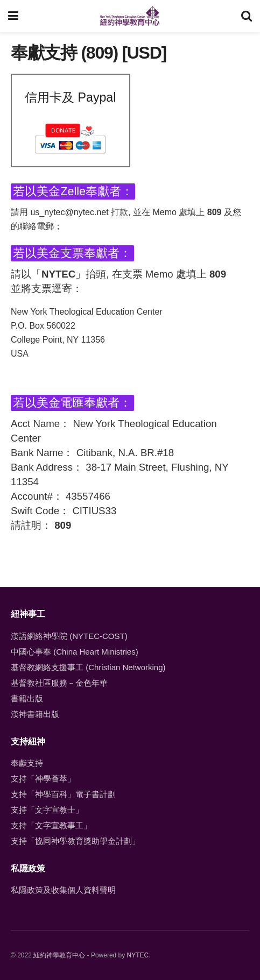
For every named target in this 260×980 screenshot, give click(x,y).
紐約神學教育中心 (59, 955)
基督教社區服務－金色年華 (59, 683)
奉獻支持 (27, 763)
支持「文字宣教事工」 (51, 825)
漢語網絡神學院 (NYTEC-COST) (69, 636)
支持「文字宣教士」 (47, 810)
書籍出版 (27, 698)
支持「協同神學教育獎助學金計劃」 (75, 841)
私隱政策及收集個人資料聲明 (63, 890)
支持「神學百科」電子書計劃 (63, 794)
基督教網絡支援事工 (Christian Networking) (88, 667)
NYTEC (138, 955)
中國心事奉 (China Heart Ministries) (75, 652)
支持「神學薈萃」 (43, 779)
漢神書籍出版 (35, 714)
